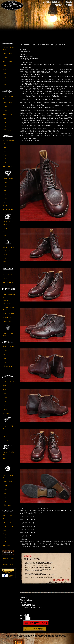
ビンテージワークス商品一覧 (9, 336)
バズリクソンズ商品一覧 (9, 478)
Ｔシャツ (5, 67)
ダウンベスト (6, 234)
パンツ (4, 83)
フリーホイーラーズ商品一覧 (9, 50)
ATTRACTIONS (7, 323)
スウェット (6, 112)
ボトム (4, 391)
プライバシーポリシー (9, 566)
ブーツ (4, 434)
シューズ (5, 204)
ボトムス (5, 200)
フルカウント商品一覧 (9, 348)
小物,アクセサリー (7, 86)
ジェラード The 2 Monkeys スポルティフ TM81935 (43, 46)
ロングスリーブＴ (7, 63)
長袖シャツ (6, 71)
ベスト (4, 79)
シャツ (4, 124)
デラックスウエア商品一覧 (9, 144)
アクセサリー (6, 207)
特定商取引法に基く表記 (9, 561)
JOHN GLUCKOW (8, 211)
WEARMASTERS (7, 319)
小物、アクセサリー (8, 284)
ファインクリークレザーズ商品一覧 (9, 251)
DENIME (5, 411)
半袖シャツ (6, 75)
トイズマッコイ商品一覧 (9, 99)
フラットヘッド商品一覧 (9, 519)
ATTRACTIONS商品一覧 (9, 297)
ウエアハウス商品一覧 (9, 383)
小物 (4, 407)
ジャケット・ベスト (8, 528)
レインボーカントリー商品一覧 (9, 224)
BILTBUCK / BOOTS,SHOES (7, 304)
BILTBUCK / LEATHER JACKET (9, 310)
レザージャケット (7, 55)
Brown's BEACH (7, 371)
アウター (5, 59)
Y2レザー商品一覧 (7, 276)
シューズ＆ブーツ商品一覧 (9, 455)
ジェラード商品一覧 (8, 180)
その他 (4, 263)
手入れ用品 (6, 442)
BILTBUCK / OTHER (8, 315)
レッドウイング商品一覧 (9, 429)
